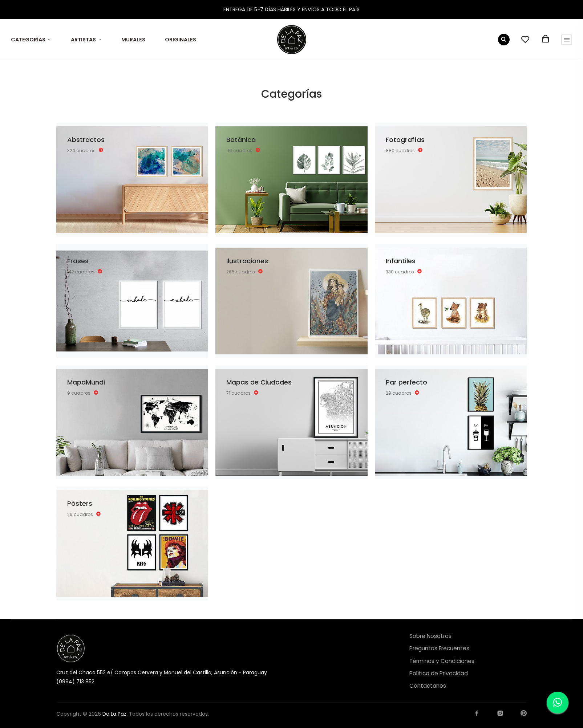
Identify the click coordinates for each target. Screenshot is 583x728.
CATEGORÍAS (28, 40)
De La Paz (114, 714)
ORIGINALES (181, 40)
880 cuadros (404, 150)
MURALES (133, 40)
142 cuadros (85, 271)
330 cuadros (404, 271)
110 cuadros (243, 150)
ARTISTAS (83, 40)
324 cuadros (85, 150)
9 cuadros (83, 393)
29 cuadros (403, 393)
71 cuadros (242, 393)
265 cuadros (245, 271)
